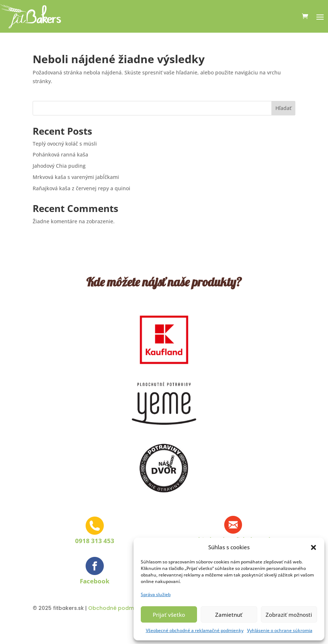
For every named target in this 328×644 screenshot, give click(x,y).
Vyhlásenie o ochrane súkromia (280, 630)
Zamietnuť (229, 615)
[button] (313, 547)
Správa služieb (156, 594)
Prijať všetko (169, 615)
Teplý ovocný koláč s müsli (65, 144)
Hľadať (283, 108)
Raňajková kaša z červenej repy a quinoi (81, 188)
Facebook (95, 581)
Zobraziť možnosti (289, 615)
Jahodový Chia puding (59, 166)
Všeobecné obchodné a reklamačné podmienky (195, 630)
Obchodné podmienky (118, 608)
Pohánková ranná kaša (60, 154)
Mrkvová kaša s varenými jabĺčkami (76, 177)
